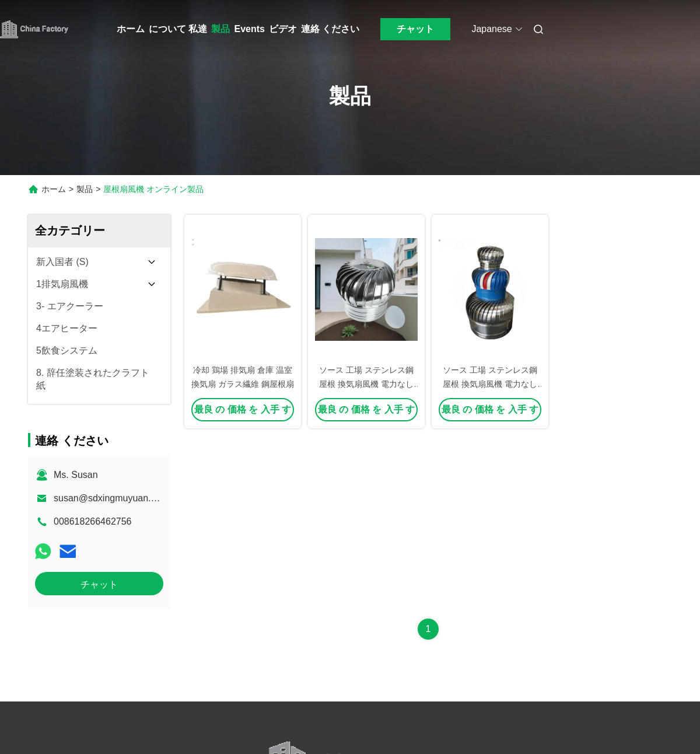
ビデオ (283, 29)
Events (249, 29)
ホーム (131, 29)
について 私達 (178, 29)
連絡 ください (330, 29)
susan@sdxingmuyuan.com (111, 498)
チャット (415, 29)
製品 (220, 29)
